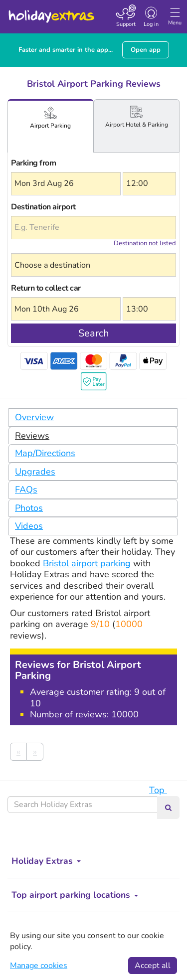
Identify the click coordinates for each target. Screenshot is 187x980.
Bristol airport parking (87, 563)
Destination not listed (145, 243)
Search (93, 333)
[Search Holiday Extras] (83, 805)
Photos (29, 508)
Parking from (33, 163)
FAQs (26, 490)
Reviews (32, 436)
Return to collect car (46, 288)
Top (163, 790)
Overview (34, 417)
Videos (29, 526)
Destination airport (43, 207)
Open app (146, 50)
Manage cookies (39, 966)
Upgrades (35, 472)
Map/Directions (45, 453)
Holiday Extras (51, 12)
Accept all (153, 966)
